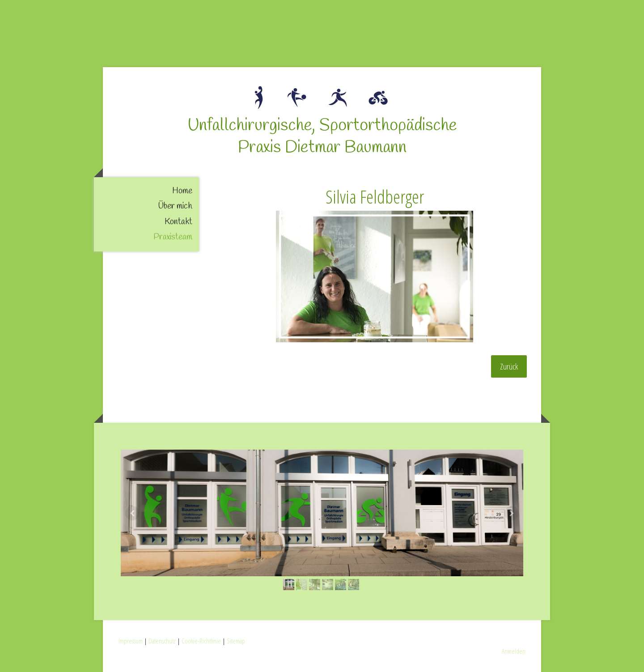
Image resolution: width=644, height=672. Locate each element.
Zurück (509, 366)
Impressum (131, 641)
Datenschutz (162, 641)
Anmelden (514, 651)
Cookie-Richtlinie (201, 641)
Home (182, 191)
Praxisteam (173, 237)
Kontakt (178, 222)
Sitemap (236, 641)
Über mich (175, 206)
